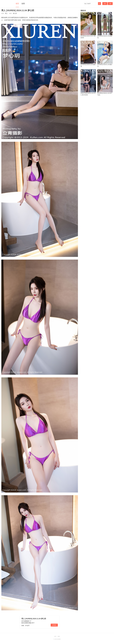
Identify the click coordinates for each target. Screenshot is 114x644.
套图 (23, 4)
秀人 (6, 13)
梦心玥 (15, 13)
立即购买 (54, 625)
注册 (110, 4)
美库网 (59, 639)
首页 (17, 4)
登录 (105, 4)
